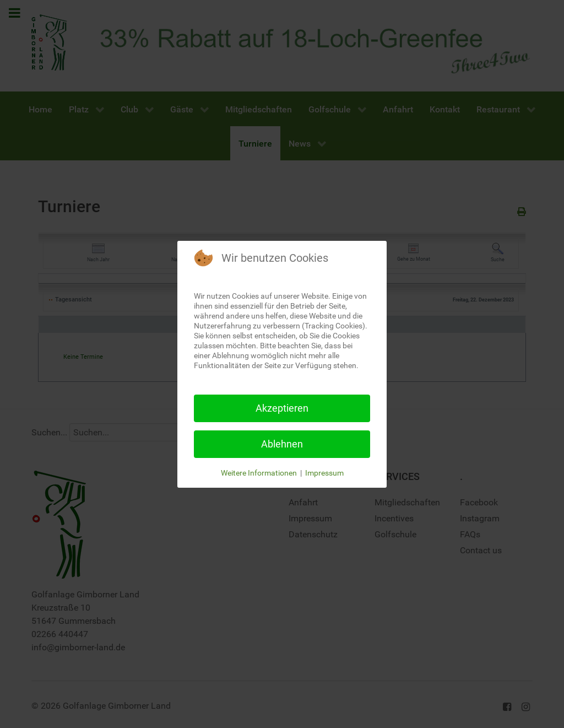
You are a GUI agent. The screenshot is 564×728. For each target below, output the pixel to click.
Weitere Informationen (259, 473)
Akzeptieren (282, 408)
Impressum (324, 473)
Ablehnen (282, 444)
